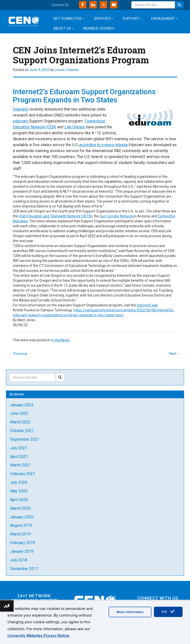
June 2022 (19, 413)
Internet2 (21, 109)
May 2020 (19, 491)
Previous (18, 354)
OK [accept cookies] (168, 612)
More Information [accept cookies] (130, 612)
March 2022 (20, 422)
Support (132, 19)
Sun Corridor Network (117, 216)
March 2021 (20, 465)
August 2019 (21, 525)
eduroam (21, 121)
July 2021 (19, 448)
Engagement (164, 19)
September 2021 (25, 439)
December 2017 (24, 569)
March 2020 (20, 508)
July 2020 (19, 482)
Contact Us (60, 5)
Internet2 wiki (147, 305)
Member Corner (99, 28)
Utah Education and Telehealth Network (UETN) (56, 216)
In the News (60, 340)
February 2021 (23, 474)
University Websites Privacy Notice (38, 636)
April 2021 (19, 457)
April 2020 (19, 500)
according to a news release (104, 145)
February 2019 (23, 543)
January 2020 (22, 517)
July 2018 (19, 560)
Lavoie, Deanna (67, 70)
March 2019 (20, 534)
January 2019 (22, 551)
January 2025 (22, 405)
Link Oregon (75, 127)
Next (175, 354)
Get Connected (69, 19)
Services (104, 19)
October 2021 (22, 431)
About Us (64, 28)
